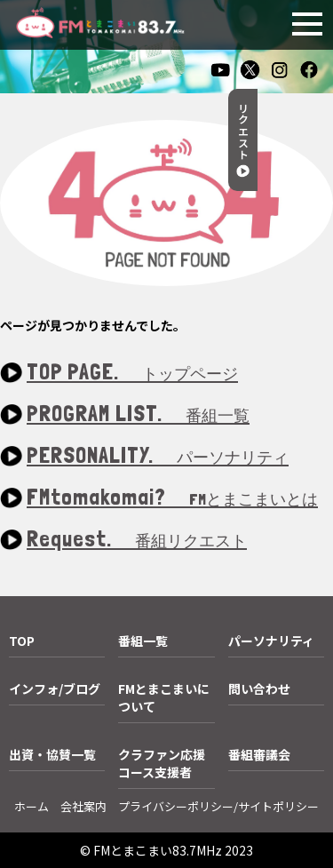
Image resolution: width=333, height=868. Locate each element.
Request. (137, 540)
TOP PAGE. (132, 373)
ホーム (32, 806)
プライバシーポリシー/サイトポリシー (218, 806)
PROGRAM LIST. (138, 414)
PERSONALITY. (158, 456)
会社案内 (83, 806)
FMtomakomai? (172, 498)
